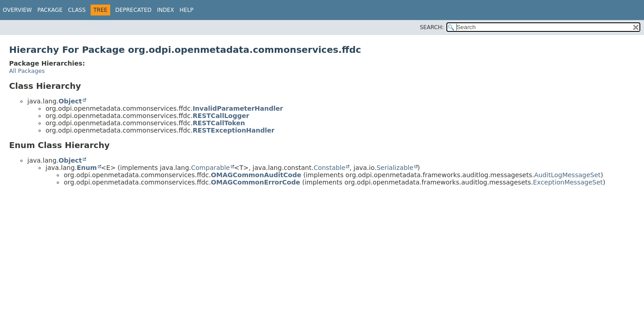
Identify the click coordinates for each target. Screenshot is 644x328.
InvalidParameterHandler (238, 108)
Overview (17, 10)
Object (70, 101)
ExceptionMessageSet (568, 182)
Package (50, 10)
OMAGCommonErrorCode (256, 182)
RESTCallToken (219, 123)
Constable (329, 168)
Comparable (211, 168)
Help (187, 10)
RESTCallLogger (221, 116)
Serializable (395, 168)
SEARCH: (432, 27)
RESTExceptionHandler (234, 130)
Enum (87, 168)
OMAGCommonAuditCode (256, 175)
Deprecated (133, 10)
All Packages (27, 71)
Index (166, 10)
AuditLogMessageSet (567, 175)
